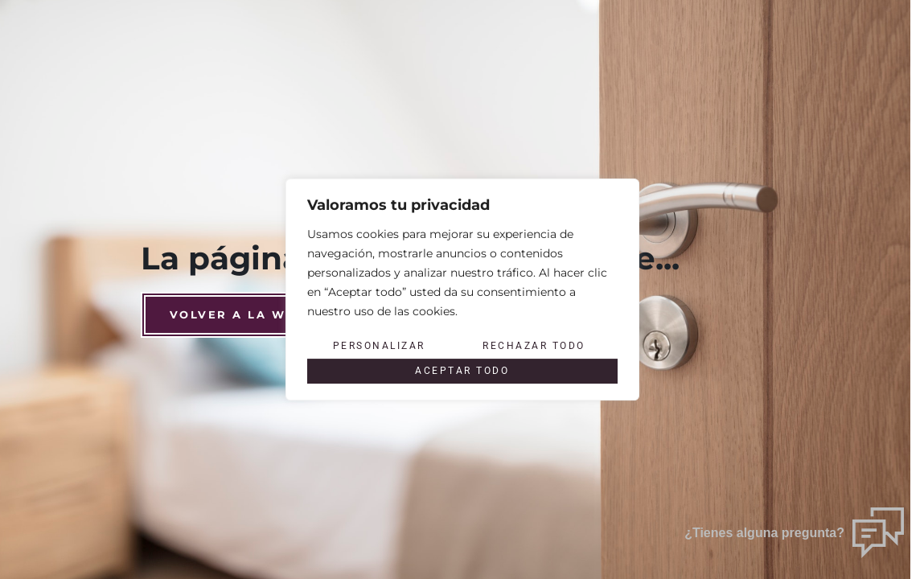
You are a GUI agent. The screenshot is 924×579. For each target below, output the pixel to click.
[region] (462, 290)
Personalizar (378, 347)
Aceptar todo (462, 371)
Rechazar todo (534, 347)
